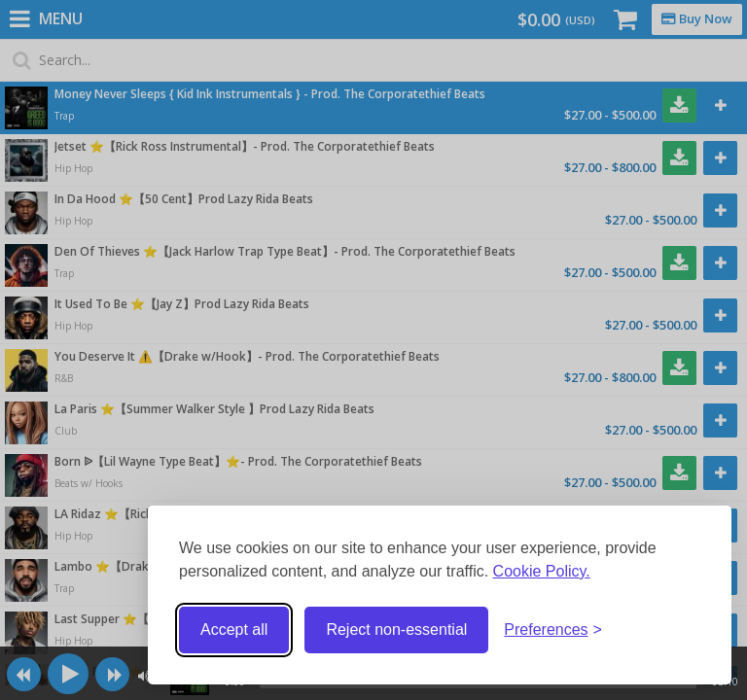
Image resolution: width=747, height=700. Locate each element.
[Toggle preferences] (553, 630)
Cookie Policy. (542, 571)
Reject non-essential (396, 630)
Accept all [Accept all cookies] (234, 630)
